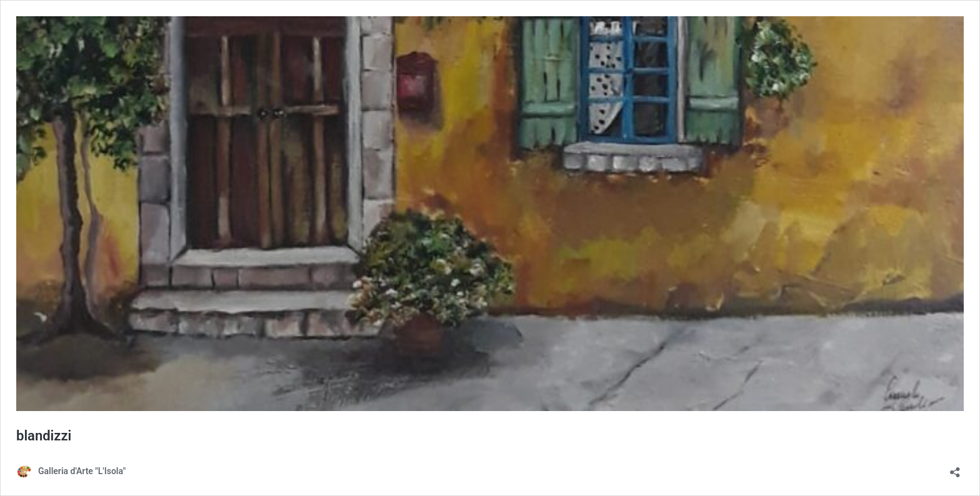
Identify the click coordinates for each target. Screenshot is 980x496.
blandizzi (44, 436)
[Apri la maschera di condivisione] (955, 468)
